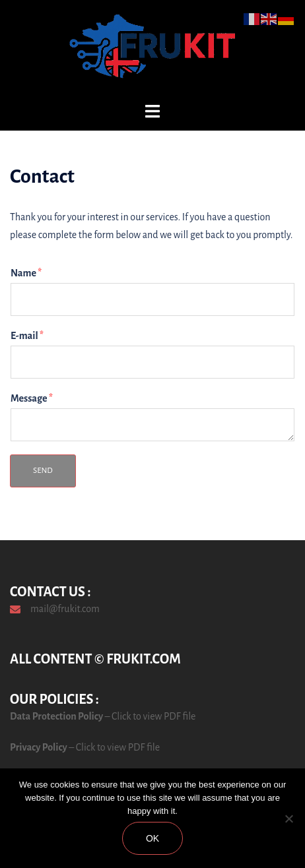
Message (32, 398)
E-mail (27, 336)
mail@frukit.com (65, 609)
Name (26, 273)
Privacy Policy (39, 747)
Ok (152, 838)
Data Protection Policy (56, 716)
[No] (288, 819)
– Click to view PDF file (149, 716)
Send (43, 471)
